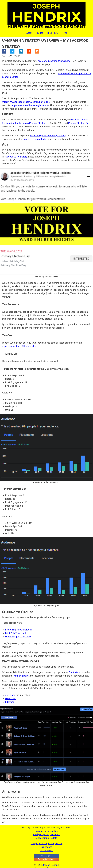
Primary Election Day (79, 123)
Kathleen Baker (21, 676)
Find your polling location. (46, 834)
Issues (40, 33)
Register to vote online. (47, 831)
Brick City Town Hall (15, 633)
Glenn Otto (11, 698)
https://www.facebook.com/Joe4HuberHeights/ (27, 102)
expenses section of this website (19, 346)
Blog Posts (53, 33)
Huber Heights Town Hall (18, 637)
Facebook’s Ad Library (16, 157)
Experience (47, 847)
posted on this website (35, 139)
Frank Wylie (74, 672)
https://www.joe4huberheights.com (30, 105)
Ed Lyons (10, 702)
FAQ (65, 33)
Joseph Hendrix (51, 865)
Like (45, 856)
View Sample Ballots (46, 838)
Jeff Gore (10, 695)
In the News (47, 850)
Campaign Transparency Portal (47, 843)
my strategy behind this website (54, 61)
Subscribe (45, 859)
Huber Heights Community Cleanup (48, 136)
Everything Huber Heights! (19, 630)
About (29, 33)
